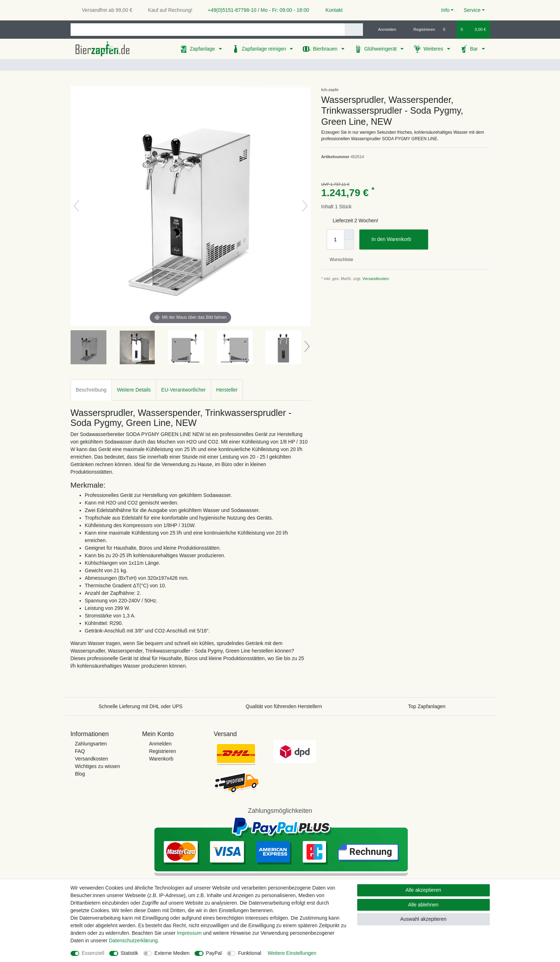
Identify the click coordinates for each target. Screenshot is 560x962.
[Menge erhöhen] (349, 234)
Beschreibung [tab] (91, 390)
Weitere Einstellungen (292, 953)
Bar (475, 49)
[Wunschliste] (448, 29)
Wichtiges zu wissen (97, 766)
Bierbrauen (326, 49)
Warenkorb (161, 759)
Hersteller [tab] (227, 390)
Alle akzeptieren (423, 890)
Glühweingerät (381, 49)
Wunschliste (339, 260)
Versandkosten (376, 279)
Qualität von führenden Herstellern (284, 706)
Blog (80, 774)
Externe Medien (172, 953)
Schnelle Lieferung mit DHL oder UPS (141, 706)
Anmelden (160, 744)
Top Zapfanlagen (427, 706)
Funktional (250, 953)
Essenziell (93, 953)
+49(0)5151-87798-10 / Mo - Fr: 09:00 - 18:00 (256, 10)
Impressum (189, 933)
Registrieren (162, 751)
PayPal (214, 953)
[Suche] (354, 30)
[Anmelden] (384, 29)
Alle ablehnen (423, 905)
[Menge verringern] (349, 245)
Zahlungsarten (91, 744)
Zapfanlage (203, 49)
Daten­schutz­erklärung (133, 940)
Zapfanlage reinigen (265, 49)
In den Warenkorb (397, 240)
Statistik (130, 953)
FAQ (80, 751)
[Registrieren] (420, 29)
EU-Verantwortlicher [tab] (184, 390)
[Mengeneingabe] (335, 240)
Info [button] (445, 10)
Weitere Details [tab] (134, 390)
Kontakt (331, 10)
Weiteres (434, 49)
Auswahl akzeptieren (423, 919)
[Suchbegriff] (208, 30)
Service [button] (472, 10)
